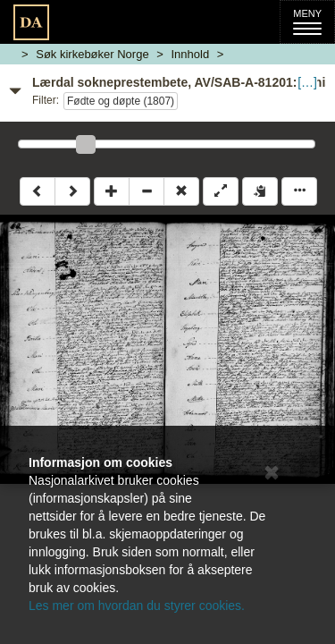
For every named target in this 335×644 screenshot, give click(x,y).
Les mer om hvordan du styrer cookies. (137, 606)
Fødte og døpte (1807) (121, 101)
